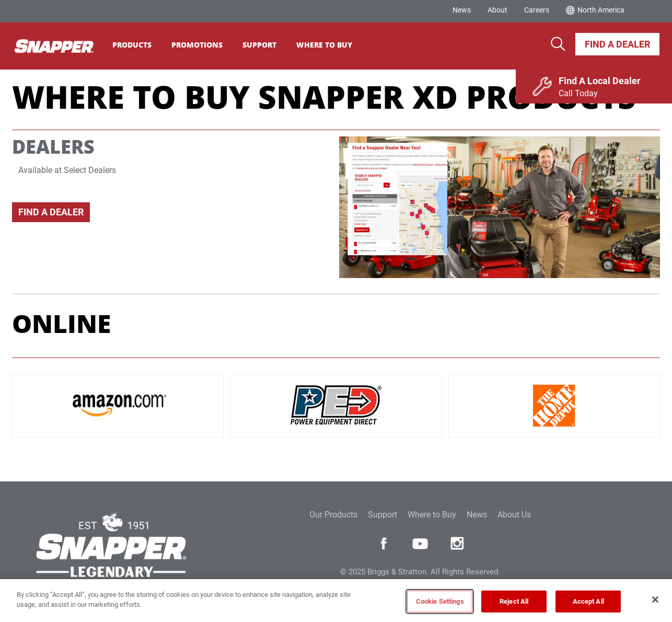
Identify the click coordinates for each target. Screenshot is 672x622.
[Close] (655, 600)
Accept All (588, 601)
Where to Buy (432, 515)
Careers (537, 10)
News (462, 10)
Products (139, 45)
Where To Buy (331, 45)
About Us (514, 515)
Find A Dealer (617, 44)
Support (266, 45)
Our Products (333, 515)
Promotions (204, 45)
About (497, 10)
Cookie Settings (440, 601)
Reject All (514, 601)
